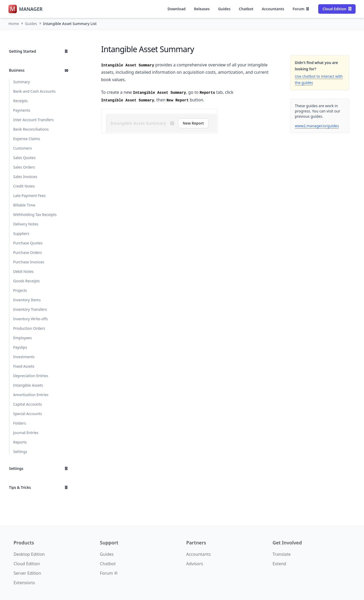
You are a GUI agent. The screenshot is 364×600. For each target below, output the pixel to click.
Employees (23, 338)
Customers (23, 148)
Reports (20, 442)
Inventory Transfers (30, 309)
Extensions (24, 583)
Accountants (273, 9)
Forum (301, 9)
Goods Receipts (26, 281)
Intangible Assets (28, 385)
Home (14, 24)
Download (176, 9)
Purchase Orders (28, 252)
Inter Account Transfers (33, 120)
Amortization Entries (31, 395)
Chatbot (246, 9)
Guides (224, 9)
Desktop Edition (29, 554)
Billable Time (24, 205)
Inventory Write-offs (31, 319)
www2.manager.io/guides (317, 126)
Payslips (20, 347)
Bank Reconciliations (31, 129)
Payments (22, 110)
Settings (20, 452)
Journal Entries (26, 433)
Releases (202, 9)
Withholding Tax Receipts (35, 215)
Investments (24, 357)
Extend (280, 564)
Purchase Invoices (29, 262)
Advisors (195, 564)
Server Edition (28, 573)
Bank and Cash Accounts (34, 91)
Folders (19, 423)
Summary (21, 82)
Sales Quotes (24, 158)
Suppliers (21, 233)
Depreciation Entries (31, 376)
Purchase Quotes (28, 243)
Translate (282, 554)
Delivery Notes (26, 224)
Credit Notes (24, 186)
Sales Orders (24, 167)
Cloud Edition (337, 9)
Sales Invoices (25, 177)
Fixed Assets (24, 366)
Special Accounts (28, 414)
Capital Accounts (28, 404)
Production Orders (29, 328)
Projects (20, 290)
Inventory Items (27, 300)
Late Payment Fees (29, 196)
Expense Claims (27, 139)
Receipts (20, 101)
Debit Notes (23, 271)
